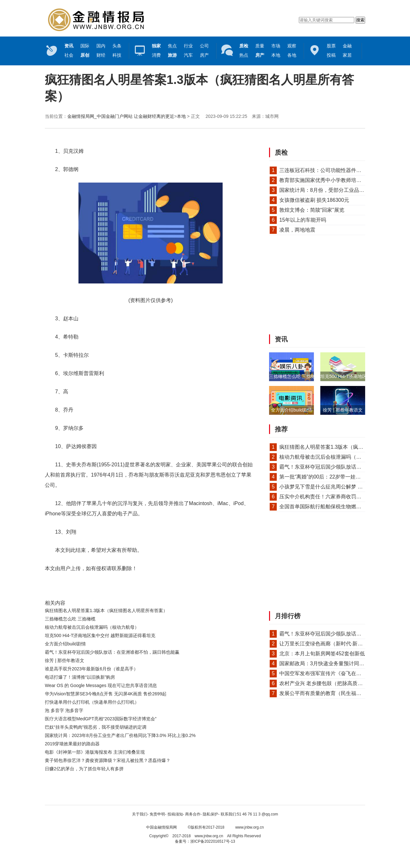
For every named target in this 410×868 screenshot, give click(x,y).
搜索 (360, 20)
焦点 (172, 46)
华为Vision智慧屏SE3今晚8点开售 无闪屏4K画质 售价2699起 (106, 694)
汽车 (188, 55)
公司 (204, 46)
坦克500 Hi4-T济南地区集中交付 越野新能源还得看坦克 (100, 635)
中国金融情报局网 (161, 827)
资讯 (281, 339)
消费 (156, 55)
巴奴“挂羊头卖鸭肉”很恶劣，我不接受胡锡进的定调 (96, 727)
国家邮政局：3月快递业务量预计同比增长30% (332, 663)
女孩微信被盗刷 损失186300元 (314, 200)
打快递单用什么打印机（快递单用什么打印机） (92, 702)
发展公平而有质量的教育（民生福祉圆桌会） (331, 693)
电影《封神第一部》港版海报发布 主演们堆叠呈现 (95, 752)
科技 (117, 55)
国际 (85, 46)
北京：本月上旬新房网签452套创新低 (322, 654)
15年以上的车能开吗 (303, 220)
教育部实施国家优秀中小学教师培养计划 (325, 180)
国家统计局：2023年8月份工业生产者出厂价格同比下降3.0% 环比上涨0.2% (120, 735)
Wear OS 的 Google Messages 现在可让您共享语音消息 (101, 685)
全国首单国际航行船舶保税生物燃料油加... (328, 507)
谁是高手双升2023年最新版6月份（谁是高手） (91, 669)
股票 (331, 46)
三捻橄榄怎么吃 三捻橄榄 (70, 619)
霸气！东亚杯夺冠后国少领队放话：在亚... (328, 467)
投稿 (331, 55)
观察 (292, 46)
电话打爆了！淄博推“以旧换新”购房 (80, 677)
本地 (276, 55)
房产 (204, 55)
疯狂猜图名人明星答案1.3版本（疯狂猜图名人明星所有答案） (106, 610)
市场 (276, 46)
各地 (292, 55)
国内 (101, 46)
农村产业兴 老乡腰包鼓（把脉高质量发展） (329, 683)
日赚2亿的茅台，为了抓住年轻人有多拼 (84, 769)
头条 (117, 46)
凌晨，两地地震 (297, 230)
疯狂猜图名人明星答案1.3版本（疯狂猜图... (329, 447)
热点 (244, 55)
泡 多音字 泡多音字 (64, 710)
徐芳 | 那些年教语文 (65, 660)
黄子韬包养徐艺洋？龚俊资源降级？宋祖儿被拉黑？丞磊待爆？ (108, 760)
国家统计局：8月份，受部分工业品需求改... (329, 190)
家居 (347, 55)
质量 (260, 46)
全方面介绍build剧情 (65, 644)
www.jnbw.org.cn (249, 827)
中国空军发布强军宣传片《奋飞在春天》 (325, 673)
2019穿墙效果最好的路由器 (72, 744)
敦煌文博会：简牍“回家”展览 (312, 210)
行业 (188, 46)
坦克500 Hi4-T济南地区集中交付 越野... (360, 376)
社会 (69, 55)
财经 (101, 55)
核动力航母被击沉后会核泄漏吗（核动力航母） (92, 627)
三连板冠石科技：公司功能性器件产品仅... (328, 170)
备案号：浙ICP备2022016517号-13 (205, 841)
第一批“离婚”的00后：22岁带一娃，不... (325, 477)
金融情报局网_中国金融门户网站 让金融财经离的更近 (121, 116)
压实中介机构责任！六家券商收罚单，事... (328, 497)
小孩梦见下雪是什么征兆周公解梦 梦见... (326, 487)
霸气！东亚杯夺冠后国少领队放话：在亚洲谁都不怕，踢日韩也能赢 (112, 652)
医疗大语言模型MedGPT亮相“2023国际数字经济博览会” (101, 719)
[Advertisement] (149, 790)
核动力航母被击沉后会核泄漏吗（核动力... (328, 457)
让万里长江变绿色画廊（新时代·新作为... (326, 644)
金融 (347, 46)
